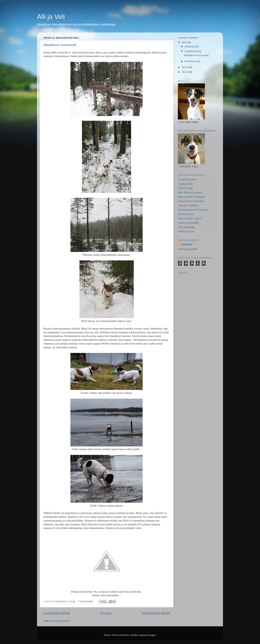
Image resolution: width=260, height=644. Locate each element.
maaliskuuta (191, 51)
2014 (185, 42)
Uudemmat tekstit (57, 613)
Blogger (152, 635)
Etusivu (106, 613)
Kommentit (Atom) (60, 621)
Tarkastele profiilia (188, 249)
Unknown (187, 244)
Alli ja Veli (51, 17)
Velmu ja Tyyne (186, 231)
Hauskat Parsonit (187, 179)
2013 (185, 67)
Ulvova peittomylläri (188, 223)
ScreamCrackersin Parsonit (193, 210)
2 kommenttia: (86, 601)
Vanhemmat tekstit (156, 613)
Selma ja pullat (186, 214)
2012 (185, 72)
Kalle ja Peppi (185, 188)
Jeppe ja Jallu (185, 184)
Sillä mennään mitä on (190, 218)
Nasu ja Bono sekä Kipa (191, 201)
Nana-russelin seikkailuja (191, 197)
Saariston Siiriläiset (188, 205)
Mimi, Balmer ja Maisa (190, 192)
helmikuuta (191, 61)
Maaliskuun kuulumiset (60, 45)
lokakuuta (190, 46)
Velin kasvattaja (186, 227)
